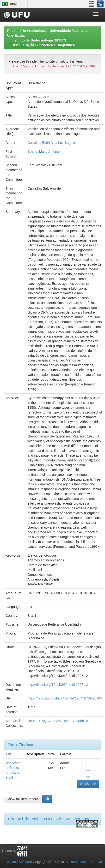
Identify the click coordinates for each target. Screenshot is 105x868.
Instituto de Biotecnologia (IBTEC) (39, 40)
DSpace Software (19, 862)
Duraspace (78, 862)
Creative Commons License (72, 819)
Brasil (10, 4)
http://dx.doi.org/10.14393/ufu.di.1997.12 (58, 685)
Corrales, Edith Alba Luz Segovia (52, 143)
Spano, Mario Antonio (43, 151)
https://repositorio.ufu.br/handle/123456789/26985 (65, 698)
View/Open (88, 784)
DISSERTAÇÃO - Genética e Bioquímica (43, 45)
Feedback (96, 862)
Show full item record (22, 799)
